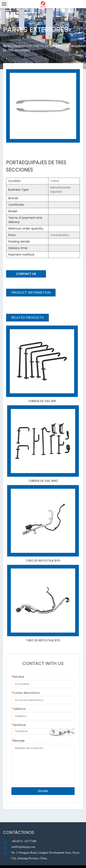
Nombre (18, 677)
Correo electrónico (26, 693)
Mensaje (18, 741)
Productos (23, 46)
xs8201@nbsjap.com (23, 847)
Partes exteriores (47, 46)
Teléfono (19, 709)
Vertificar (19, 725)
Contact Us (26, 274)
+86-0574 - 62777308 (24, 841)
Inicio (7, 46)
